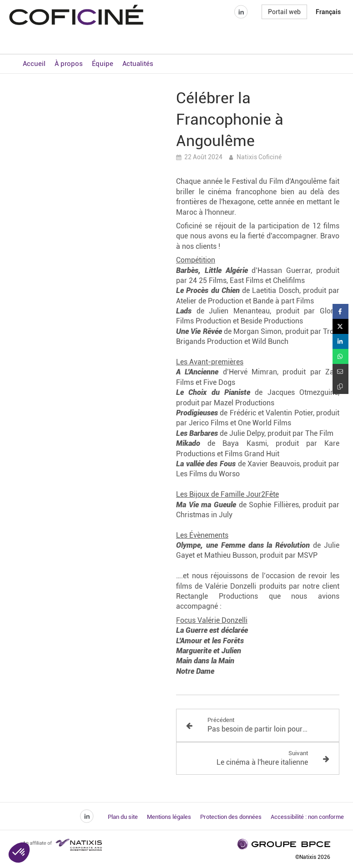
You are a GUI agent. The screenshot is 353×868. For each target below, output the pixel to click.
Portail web (284, 29)
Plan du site (123, 817)
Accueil (34, 64)
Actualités (138, 64)
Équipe (103, 64)
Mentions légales (169, 817)
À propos (69, 64)
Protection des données (231, 817)
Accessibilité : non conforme (307, 817)
